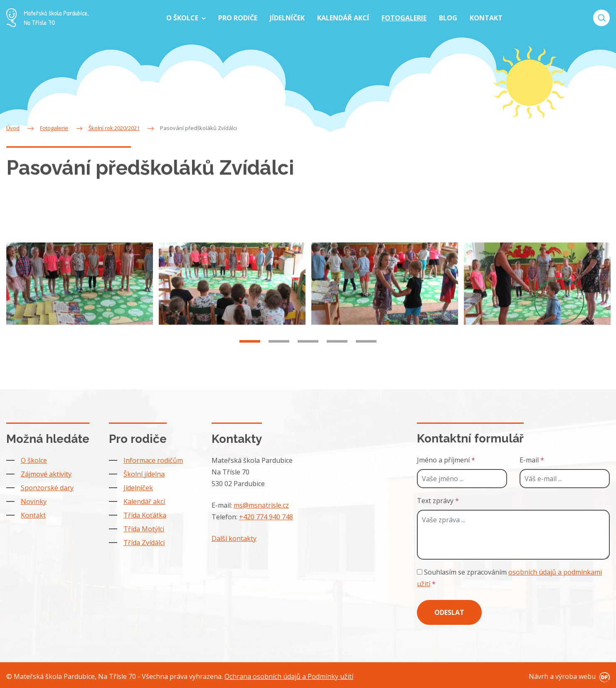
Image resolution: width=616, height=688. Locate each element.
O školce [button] (183, 18)
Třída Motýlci (144, 529)
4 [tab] (337, 353)
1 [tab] (250, 353)
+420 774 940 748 (266, 517)
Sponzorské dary (47, 488)
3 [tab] (308, 353)
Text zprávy (438, 501)
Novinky (34, 501)
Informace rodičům (153, 460)
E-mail (532, 460)
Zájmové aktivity (46, 474)
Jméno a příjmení (446, 460)
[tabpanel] (80, 295)
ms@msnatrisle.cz (261, 505)
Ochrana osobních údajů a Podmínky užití (289, 676)
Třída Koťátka (145, 515)
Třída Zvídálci (144, 543)
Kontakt (33, 515)
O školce (34, 460)
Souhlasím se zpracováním (509, 578)
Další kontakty (234, 538)
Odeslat (449, 612)
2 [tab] (279, 353)
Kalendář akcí (144, 501)
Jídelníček (138, 488)
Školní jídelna (144, 474)
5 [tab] (366, 353)
